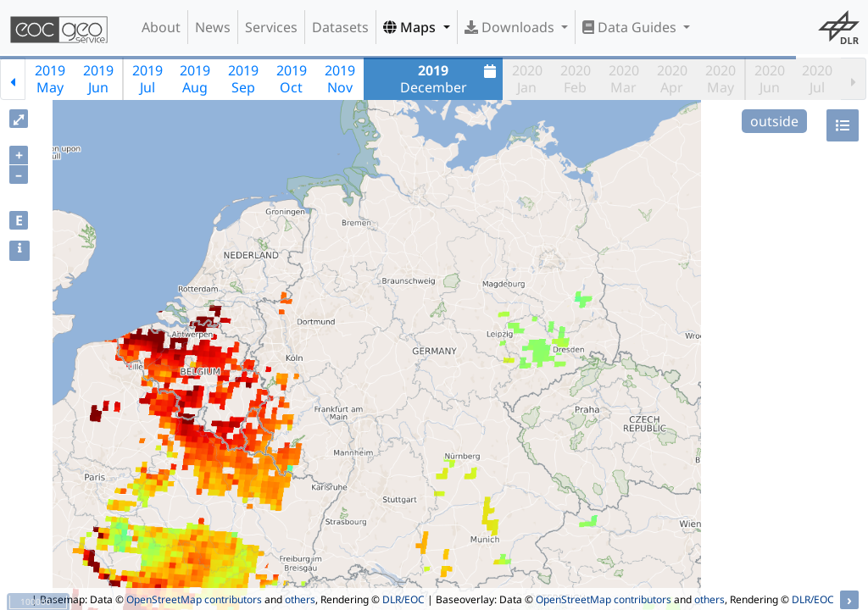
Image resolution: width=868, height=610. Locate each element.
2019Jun (98, 79)
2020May (721, 79)
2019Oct (292, 79)
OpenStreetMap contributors (194, 599)
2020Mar (624, 79)
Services (271, 27)
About (161, 27)
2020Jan (527, 79)
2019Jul (147, 79)
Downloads (511, 27)
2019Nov (340, 79)
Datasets (340, 27)
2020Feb (576, 79)
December (451, 79)
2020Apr (672, 79)
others (300, 599)
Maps (411, 27)
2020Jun (770, 79)
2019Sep (243, 79)
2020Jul (817, 79)
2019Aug (195, 79)
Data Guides (631, 27)
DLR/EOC (403, 599)
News (213, 27)
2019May (50, 79)
